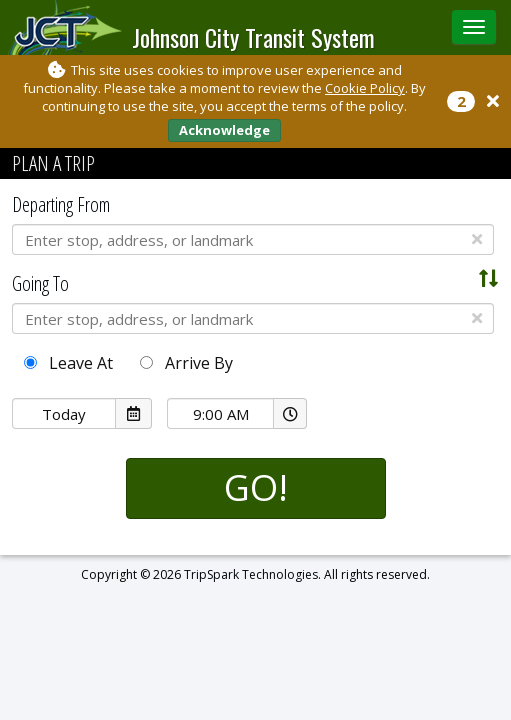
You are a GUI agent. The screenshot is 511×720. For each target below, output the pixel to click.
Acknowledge (224, 130)
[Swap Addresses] (489, 279)
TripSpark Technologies (251, 574)
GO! (256, 487)
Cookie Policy (365, 88)
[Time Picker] (220, 413)
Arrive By (186, 363)
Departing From (61, 204)
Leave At (68, 363)
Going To (40, 283)
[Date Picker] (64, 413)
